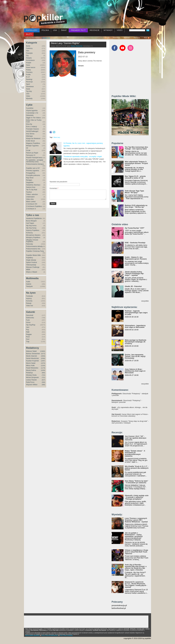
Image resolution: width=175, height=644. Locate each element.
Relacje (29, 303)
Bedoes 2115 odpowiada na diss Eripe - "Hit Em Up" (136, 206)
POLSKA (45, 30)
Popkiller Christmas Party (35, 251)
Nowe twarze (31, 67)
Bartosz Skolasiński (33, 354)
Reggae (29, 334)
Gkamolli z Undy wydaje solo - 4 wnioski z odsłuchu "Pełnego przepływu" (137, 497)
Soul (28, 339)
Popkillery (30, 258)
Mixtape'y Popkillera (33, 238)
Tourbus (29, 192)
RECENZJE (95, 30)
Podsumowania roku (33, 249)
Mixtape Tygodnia (32, 146)
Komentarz (54, 188)
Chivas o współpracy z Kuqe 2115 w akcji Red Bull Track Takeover (136, 552)
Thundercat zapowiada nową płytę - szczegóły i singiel (83, 157)
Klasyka (29, 58)
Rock (28, 337)
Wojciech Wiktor (32, 385)
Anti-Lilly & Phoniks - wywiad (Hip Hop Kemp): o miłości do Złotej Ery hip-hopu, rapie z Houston (136, 567)
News (28, 65)
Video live (30, 306)
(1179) (43, 368)
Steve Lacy (57, 137)
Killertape (29, 136)
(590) (43, 382)
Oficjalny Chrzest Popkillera (32, 241)
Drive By (29, 124)
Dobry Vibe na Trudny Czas (34, 121)
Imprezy (29, 298)
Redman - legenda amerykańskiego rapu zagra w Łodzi (136, 313)
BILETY (29, 34)
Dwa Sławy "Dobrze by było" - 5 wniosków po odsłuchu (136, 482)
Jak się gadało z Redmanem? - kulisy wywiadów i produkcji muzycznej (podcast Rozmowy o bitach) (134, 536)
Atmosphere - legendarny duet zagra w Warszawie (135, 326)
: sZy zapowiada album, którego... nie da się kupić (129, 408)
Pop (27, 330)
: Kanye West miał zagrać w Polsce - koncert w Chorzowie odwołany (130, 415)
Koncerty (29, 301)
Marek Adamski (32, 356)
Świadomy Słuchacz (33, 185)
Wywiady (29, 98)
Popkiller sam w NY (33, 168)
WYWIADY (108, 30)
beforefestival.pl (119, 608)
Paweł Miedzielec (32, 368)
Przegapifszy (31, 173)
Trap (28, 342)
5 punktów (30, 108)
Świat (28, 89)
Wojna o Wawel (32, 272)
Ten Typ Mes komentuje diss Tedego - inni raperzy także (136, 148)
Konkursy (29, 233)
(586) (43, 385)
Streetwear (30, 87)
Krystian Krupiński (32, 361)
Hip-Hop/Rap (31, 325)
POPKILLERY (32, 30)
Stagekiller (30, 183)
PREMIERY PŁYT (78, 30)
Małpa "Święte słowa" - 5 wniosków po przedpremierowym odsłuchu (135, 453)
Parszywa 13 (31, 155)
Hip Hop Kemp (31, 228)
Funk (28, 320)
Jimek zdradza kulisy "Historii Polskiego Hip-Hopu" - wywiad (134, 273)
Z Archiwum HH (32, 204)
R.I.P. (28, 77)
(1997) (43, 361)
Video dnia (30, 199)
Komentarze (30, 60)
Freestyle (29, 53)
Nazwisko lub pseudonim (58, 182)
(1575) (43, 363)
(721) (43, 377)
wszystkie (145, 301)
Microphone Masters (33, 235)
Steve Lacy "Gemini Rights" (65, 43)
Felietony (29, 48)
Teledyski (29, 286)
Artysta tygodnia (32, 111)
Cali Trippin (30, 223)
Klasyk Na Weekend (33, 139)
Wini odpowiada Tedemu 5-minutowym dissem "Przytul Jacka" (136, 163)
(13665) (43, 351)
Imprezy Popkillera (33, 230)
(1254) (43, 366)
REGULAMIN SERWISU (32, 635)
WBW (28, 270)
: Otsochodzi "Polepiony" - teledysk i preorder (130, 394)
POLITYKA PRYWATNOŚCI (50, 635)
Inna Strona (30, 134)
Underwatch (30, 197)
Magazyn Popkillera (33, 143)
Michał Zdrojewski (32, 377)
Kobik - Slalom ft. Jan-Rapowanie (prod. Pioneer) (136, 258)
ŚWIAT (64, 30)
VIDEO (120, 30)
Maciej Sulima (31, 370)
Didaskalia (30, 115)
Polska (28, 70)
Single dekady (31, 260)
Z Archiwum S (31, 209)
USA (55, 30)
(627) (43, 380)
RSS (146, 38)
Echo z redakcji (31, 127)
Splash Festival (31, 262)
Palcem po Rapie (32, 153)
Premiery (29, 72)
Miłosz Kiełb (30, 366)
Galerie (29, 284)
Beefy (28, 46)
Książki (29, 63)
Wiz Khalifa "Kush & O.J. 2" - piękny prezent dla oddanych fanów (137, 468)
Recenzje (29, 82)
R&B (28, 332)
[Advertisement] (87, 7)
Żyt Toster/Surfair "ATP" (135, 228)
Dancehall (30, 315)
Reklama (137, 38)
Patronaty (117, 38)
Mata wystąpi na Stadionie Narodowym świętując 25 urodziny (136, 342)
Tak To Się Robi (32, 190)
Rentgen (29, 180)
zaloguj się (46, 38)
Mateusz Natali (31, 351)
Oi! (27, 148)
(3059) (43, 356)
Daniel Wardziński (32, 358)
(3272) (43, 354)
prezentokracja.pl (119, 605)
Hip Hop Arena (31, 226)
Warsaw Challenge (33, 267)
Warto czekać (31, 202)
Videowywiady (31, 265)
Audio (28, 282)
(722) (43, 375)
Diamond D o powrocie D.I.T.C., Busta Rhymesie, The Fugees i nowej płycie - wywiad (136, 584)
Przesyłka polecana (33, 175)
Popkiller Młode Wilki (33, 255)
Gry (27, 56)
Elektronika (30, 318)
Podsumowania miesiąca (35, 164)
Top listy (29, 91)
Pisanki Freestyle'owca (34, 158)
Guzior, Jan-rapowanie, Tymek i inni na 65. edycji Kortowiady (135, 356)
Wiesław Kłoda (31, 375)
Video (28, 96)
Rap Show (30, 178)
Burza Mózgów (31, 221)
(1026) (43, 370)
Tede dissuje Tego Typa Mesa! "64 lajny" (134, 192)
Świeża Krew (31, 187)
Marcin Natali (31, 363)
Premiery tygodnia (32, 171)
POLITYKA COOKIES (66, 635)
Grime (28, 322)
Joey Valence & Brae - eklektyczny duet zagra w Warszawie (135, 371)
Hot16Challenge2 (32, 131)
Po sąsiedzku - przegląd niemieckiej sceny (35, 161)
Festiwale (29, 296)
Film (28, 51)
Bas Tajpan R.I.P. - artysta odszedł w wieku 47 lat (135, 177)
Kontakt (127, 38)
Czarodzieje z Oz (32, 113)
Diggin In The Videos (33, 118)
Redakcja (29, 373)
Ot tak (28, 150)
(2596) (43, 358)
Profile (28, 75)
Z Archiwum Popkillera (34, 206)
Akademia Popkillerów (34, 218)
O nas (107, 38)
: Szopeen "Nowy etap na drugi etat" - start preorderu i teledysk (130, 422)
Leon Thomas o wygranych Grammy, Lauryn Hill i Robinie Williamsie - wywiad (136, 520)
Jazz (28, 327)
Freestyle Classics (32, 129)
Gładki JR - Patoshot (133, 286)
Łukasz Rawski (31, 380)
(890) (43, 373)
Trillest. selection (32, 194)
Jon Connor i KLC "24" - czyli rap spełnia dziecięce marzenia (136, 438)
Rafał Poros (30, 382)
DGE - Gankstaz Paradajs (135, 243)
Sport (28, 84)
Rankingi (29, 79)
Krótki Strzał (30, 141)
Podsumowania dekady (34, 246)
